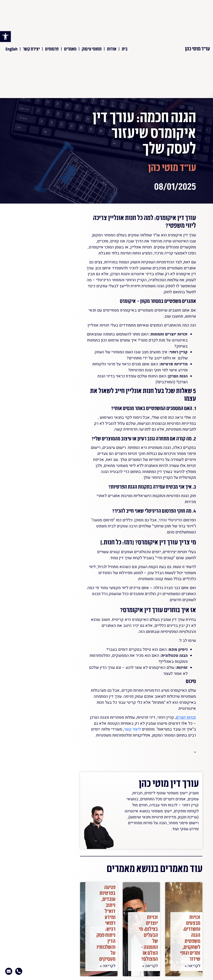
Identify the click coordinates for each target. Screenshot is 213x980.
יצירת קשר (31, 49)
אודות (112, 49)
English (12, 49)
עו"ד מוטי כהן (197, 49)
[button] (5, 37)
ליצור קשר (132, 729)
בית (125, 49)
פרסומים (52, 49)
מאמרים (70, 49)
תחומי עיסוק (92, 49)
